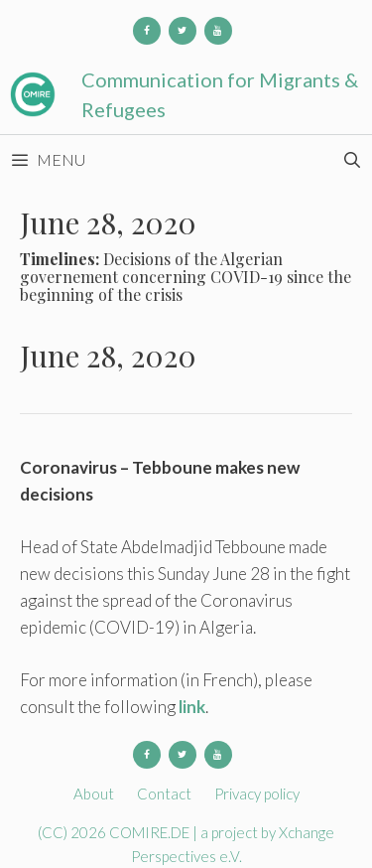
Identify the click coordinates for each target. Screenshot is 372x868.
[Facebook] (147, 31)
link (192, 707)
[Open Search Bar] (352, 160)
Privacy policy (257, 794)
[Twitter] (183, 31)
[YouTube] (218, 31)
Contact (164, 794)
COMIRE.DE (151, 832)
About (94, 794)
